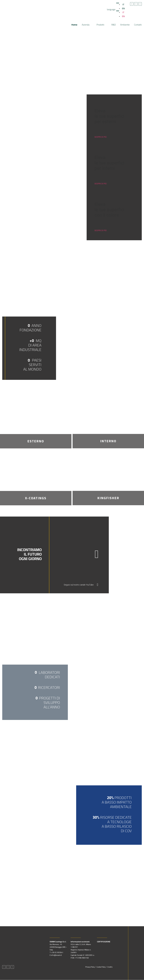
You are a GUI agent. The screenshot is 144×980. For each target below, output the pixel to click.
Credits (110, 967)
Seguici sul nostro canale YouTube (79, 585)
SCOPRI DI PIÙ (101, 137)
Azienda (87, 25)
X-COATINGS (36, 498)
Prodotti (102, 25)
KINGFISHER (108, 498)
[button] (97, 554)
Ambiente (125, 25)
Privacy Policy (90, 967)
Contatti (138, 25)
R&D (114, 25)
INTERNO (108, 441)
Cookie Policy (101, 967)
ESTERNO (36, 441)
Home (74, 25)
